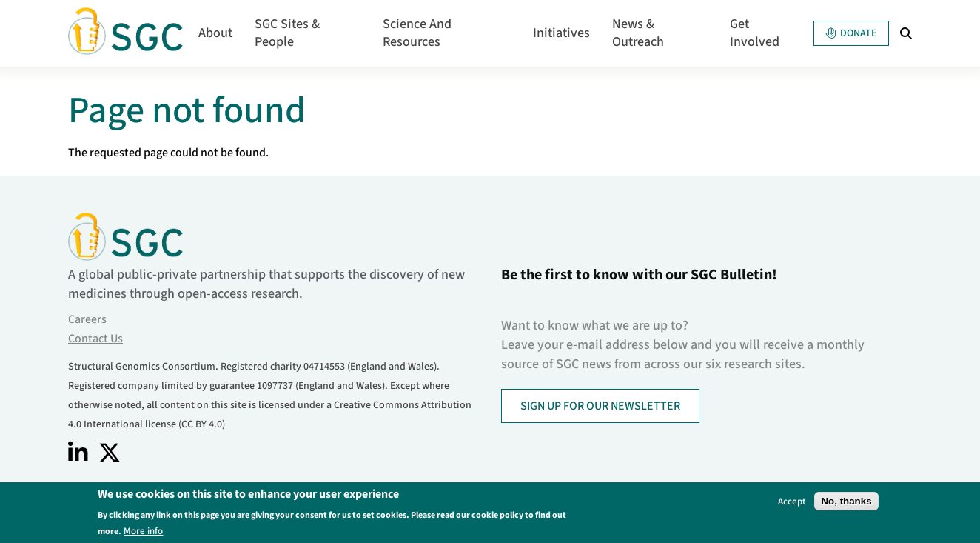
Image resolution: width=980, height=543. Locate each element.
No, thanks (846, 503)
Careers (87, 319)
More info (143, 532)
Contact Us (95, 339)
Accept (792, 503)
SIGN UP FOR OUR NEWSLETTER (600, 406)
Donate (851, 33)
